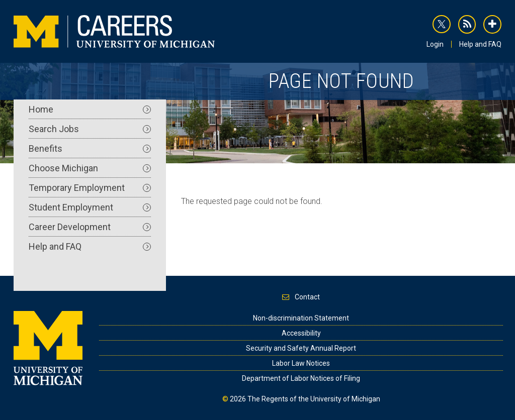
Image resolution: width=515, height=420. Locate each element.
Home (90, 109)
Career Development (90, 227)
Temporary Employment (90, 188)
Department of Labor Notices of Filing (301, 378)
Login (435, 44)
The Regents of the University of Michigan (314, 399)
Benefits (90, 148)
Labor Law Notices (301, 363)
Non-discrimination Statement (301, 318)
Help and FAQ (480, 44)
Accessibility (301, 333)
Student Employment (90, 207)
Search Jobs (90, 129)
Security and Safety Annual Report (301, 348)
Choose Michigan (90, 168)
